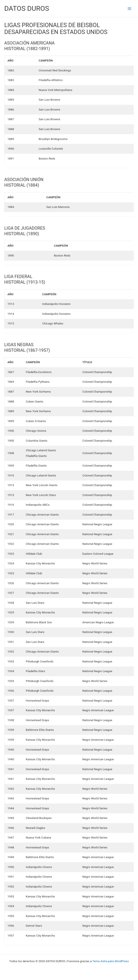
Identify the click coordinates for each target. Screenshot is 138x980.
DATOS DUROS (27, 8)
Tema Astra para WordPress (111, 961)
